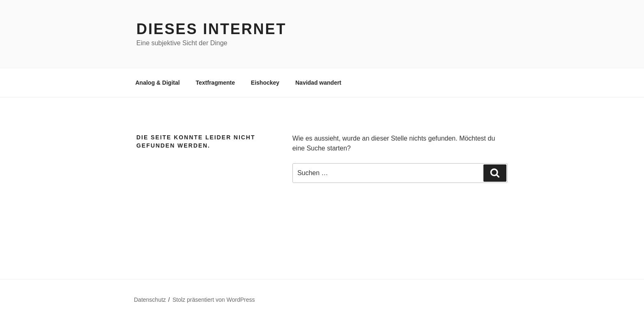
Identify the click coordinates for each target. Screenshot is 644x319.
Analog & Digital (158, 83)
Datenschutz (150, 300)
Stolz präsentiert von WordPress (214, 300)
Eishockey (265, 83)
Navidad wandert (318, 83)
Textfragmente (215, 83)
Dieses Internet (211, 29)
